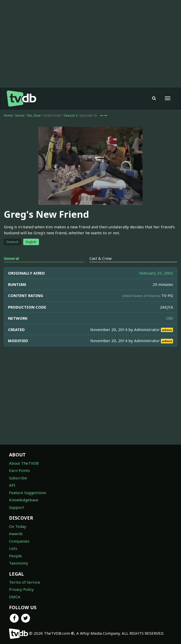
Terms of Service (25, 582)
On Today (18, 526)
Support (17, 507)
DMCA (15, 597)
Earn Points (19, 470)
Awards (16, 534)
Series (20, 115)
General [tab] (11, 258)
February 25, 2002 (156, 273)
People (15, 556)
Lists (13, 548)
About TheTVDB (24, 463)
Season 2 (71, 115)
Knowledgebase (24, 500)
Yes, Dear (34, 115)
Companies (19, 541)
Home (8, 115)
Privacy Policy (21, 589)
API (12, 485)
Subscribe (18, 478)
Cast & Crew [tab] (101, 258)
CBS (170, 318)
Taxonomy (19, 563)
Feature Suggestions (28, 493)
